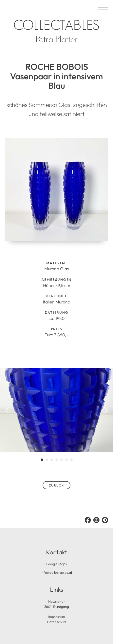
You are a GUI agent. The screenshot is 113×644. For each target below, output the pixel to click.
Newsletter (57, 601)
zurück (57, 485)
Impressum (57, 617)
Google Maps (56, 564)
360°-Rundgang (57, 607)
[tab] (42, 460)
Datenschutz (57, 622)
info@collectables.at (56, 572)
